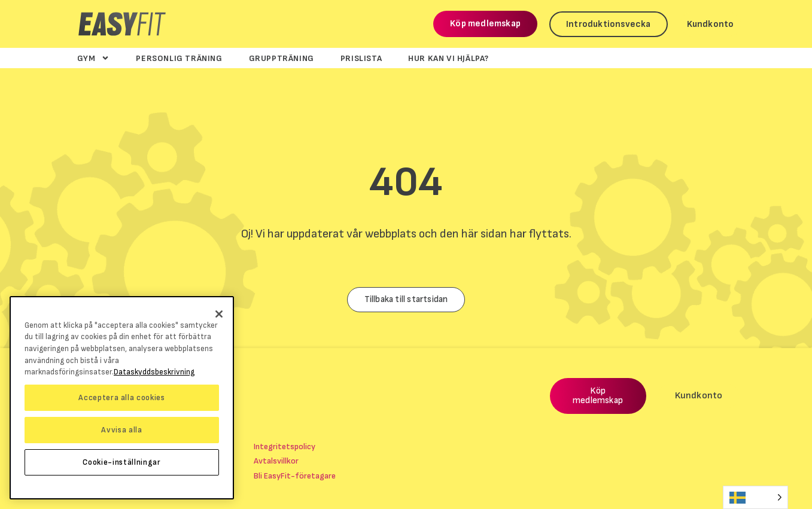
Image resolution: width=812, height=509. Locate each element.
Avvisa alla (121, 430)
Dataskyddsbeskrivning (154, 372)
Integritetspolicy (285, 446)
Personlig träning (179, 58)
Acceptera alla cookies (121, 398)
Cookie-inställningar (121, 462)
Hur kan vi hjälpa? (448, 58)
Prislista (361, 58)
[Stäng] (219, 314)
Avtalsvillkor (276, 461)
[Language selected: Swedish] (755, 497)
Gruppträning (282, 58)
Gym (94, 58)
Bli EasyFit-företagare (295, 476)
